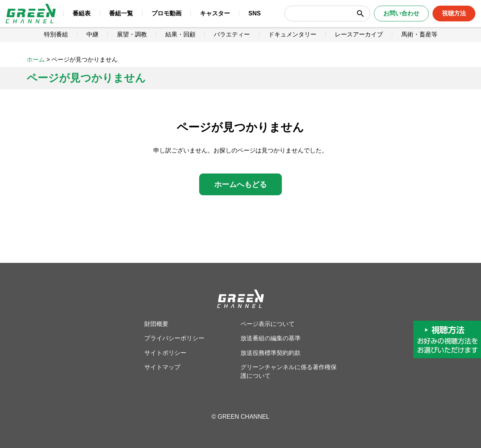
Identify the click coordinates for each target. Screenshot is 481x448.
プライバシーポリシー (174, 338)
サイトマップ (162, 367)
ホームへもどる (240, 184)
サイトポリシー (165, 353)
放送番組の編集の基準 (271, 338)
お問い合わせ (393, 19)
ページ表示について (268, 324)
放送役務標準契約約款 (271, 353)
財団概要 (156, 324)
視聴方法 (446, 19)
